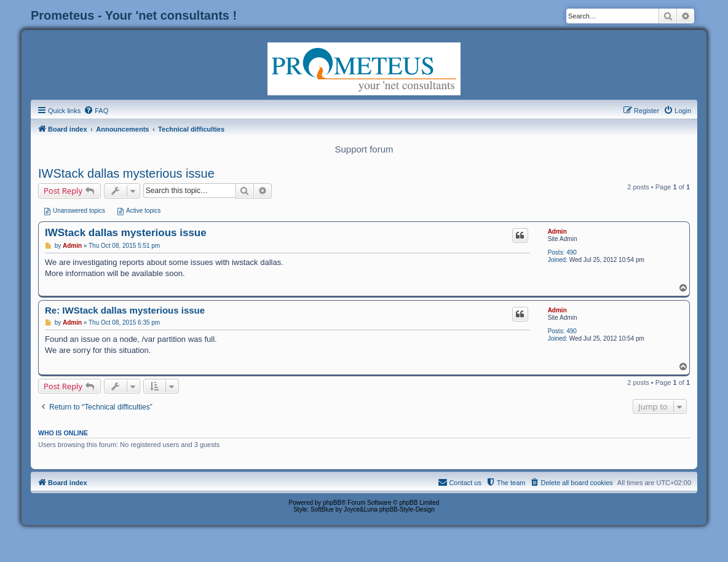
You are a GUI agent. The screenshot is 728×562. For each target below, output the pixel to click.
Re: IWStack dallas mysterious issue (125, 310)
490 (572, 252)
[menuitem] (96, 111)
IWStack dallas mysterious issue (126, 173)
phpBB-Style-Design (407, 509)
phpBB (332, 503)
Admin (557, 232)
